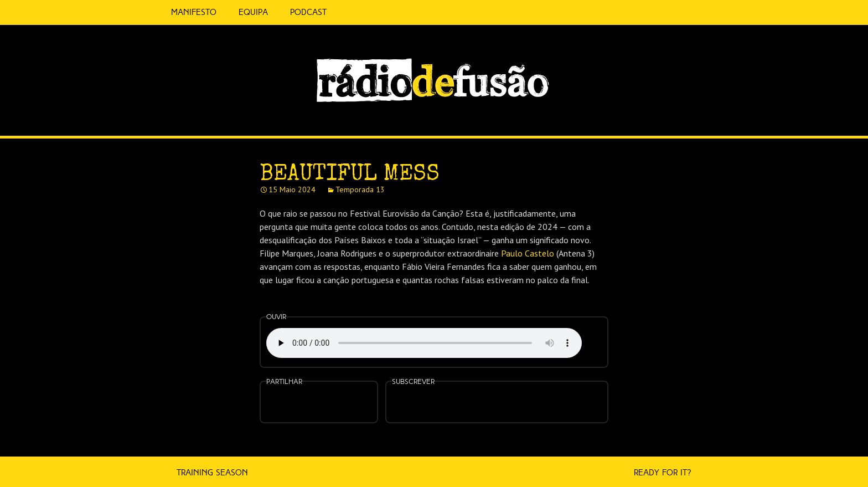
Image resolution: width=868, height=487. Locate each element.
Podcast (308, 12)
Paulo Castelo (528, 253)
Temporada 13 (360, 189)
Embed (348, 395)
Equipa (253, 12)
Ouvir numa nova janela (596, 337)
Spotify (683, 115)
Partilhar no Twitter (317, 403)
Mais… (567, 395)
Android (532, 395)
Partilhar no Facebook (290, 403)
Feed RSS (706, 120)
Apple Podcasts (462, 401)
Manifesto (194, 12)
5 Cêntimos (351, 12)
